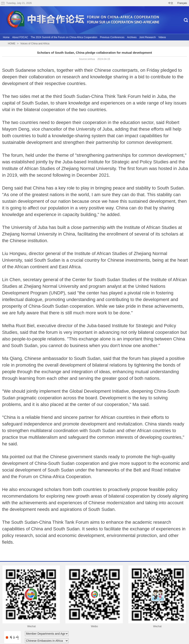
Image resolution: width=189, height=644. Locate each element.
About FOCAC (20, 37)
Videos (162, 37)
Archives (132, 37)
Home (6, 37)
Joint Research (147, 37)
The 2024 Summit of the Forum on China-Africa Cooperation (64, 37)
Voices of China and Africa (35, 44)
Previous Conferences (112, 37)
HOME (12, 44)
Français (182, 3)
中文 (171, 3)
